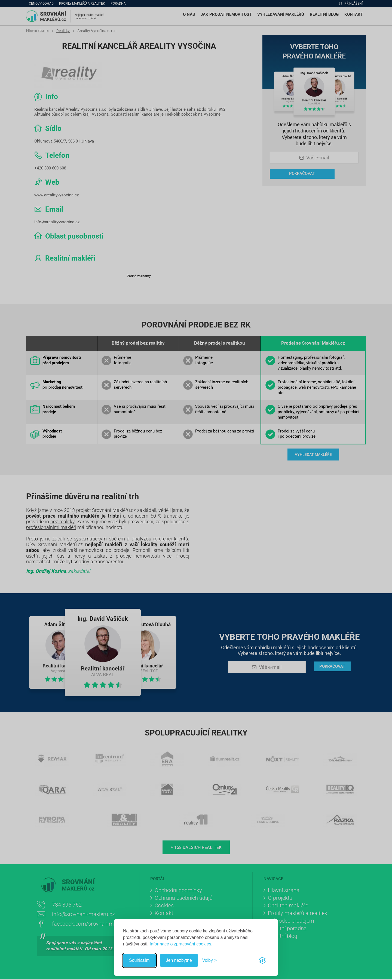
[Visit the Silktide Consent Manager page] (262, 960)
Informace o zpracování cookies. (181, 944)
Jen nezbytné (179, 960)
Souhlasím (139, 960)
